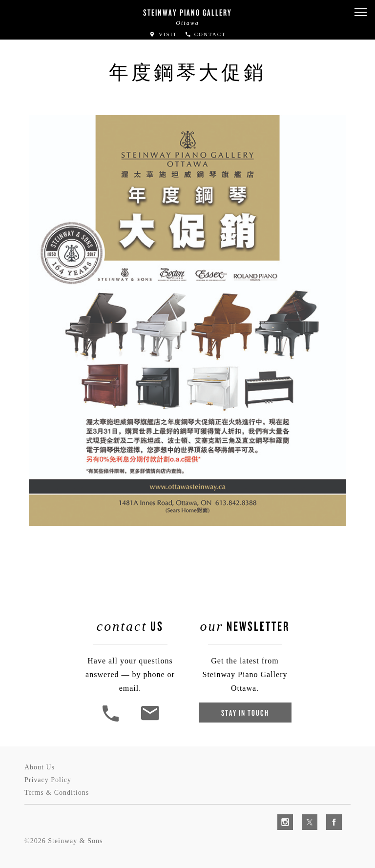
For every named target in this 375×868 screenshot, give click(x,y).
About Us (40, 767)
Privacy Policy (48, 780)
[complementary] (304, 814)
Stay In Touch (245, 713)
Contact (205, 34)
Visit (163, 34)
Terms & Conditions (57, 793)
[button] (360, 12)
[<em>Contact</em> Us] (150, 720)
